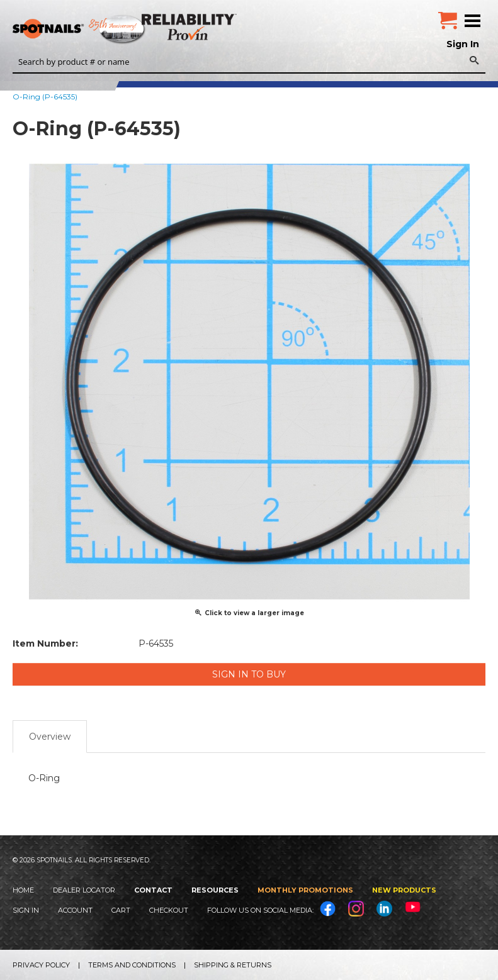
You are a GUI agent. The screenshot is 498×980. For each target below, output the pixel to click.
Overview (50, 737)
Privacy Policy (41, 965)
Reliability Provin (190, 27)
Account (75, 910)
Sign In (463, 44)
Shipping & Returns (233, 965)
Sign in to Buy (249, 674)
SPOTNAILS (94, 30)
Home (23, 890)
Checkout (169, 910)
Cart (121, 910)
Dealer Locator (84, 890)
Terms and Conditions (132, 965)
